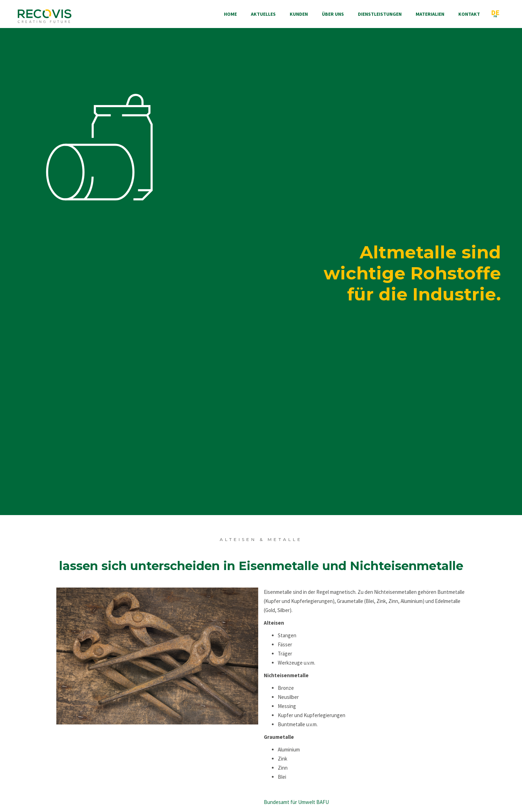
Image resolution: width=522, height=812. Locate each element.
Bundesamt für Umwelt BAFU (296, 802)
